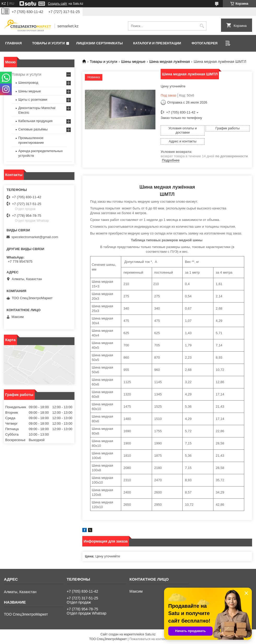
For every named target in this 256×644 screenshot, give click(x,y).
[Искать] (202, 26)
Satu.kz (150, 634)
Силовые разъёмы (33, 129)
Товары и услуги (48, 43)
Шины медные (133, 62)
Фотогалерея (205, 43)
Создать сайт (57, 4)
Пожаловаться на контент (148, 639)
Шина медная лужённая (170, 62)
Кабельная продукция (35, 121)
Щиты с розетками (33, 100)
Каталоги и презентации (157, 43)
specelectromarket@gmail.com (35, 237)
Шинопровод (28, 83)
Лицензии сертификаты (100, 43)
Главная (13, 43)
